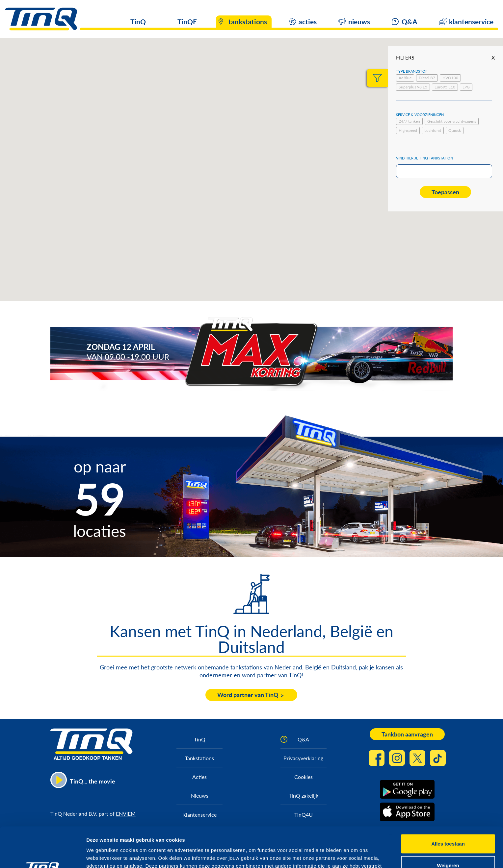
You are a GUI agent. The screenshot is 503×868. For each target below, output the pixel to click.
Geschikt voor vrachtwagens (452, 121)
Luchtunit (433, 130)
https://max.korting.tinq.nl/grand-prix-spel (380, 351)
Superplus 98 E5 (413, 87)
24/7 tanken (409, 121)
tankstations (248, 22)
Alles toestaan (448, 803)
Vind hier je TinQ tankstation (424, 158)
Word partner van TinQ (248, 695)
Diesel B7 (427, 78)
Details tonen (356, 855)
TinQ (138, 22)
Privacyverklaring (303, 758)
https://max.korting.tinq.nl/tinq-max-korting (179, 351)
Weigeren (448, 825)
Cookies (304, 777)
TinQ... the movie (93, 781)
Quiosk (455, 130)
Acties (199, 777)
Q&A (410, 22)
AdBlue (405, 78)
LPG (466, 87)
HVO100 (450, 78)
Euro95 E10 (445, 87)
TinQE (187, 22)
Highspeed (408, 130)
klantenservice (471, 22)
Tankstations (199, 758)
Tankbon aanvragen (407, 734)
